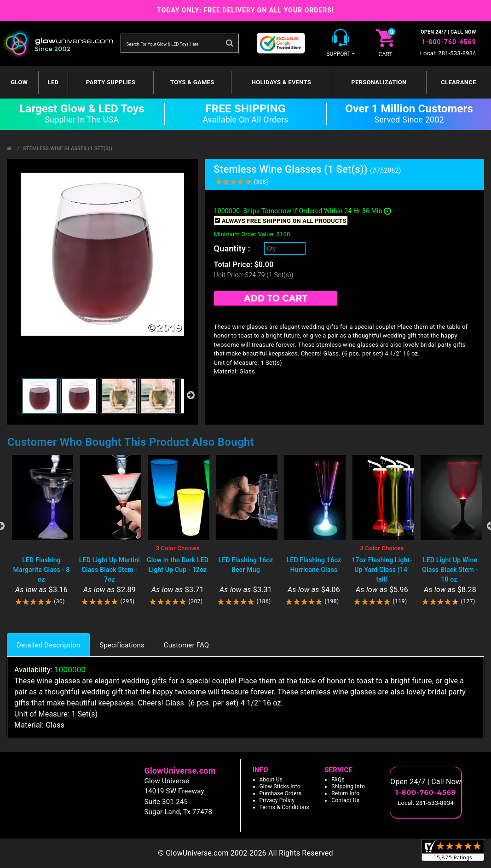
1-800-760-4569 (449, 42)
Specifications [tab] (122, 645)
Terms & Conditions (284, 807)
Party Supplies (111, 82)
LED (53, 82)
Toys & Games (192, 82)
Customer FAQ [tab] (186, 645)
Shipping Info (348, 786)
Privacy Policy (277, 800)
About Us (271, 780)
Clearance (458, 82)
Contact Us (345, 800)
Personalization (379, 82)
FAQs (338, 780)
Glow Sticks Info (280, 786)
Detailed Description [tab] (48, 645)
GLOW (19, 82)
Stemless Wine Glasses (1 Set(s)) (68, 149)
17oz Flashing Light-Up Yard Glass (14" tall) (382, 570)
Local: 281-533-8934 (448, 53)
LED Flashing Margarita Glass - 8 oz (42, 570)
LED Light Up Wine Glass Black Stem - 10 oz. (450, 570)
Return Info (345, 793)
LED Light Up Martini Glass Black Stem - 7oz (110, 570)
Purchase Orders (281, 793)
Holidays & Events (281, 82)
